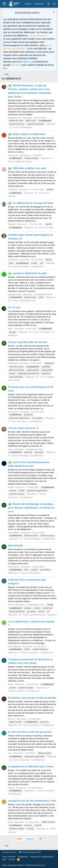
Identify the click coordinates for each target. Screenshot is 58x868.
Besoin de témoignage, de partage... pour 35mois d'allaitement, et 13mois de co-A (32, 508)
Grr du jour (14, 307)
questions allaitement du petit (27, 273)
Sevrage (50, 228)
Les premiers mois (27, 301)
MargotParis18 (15, 118)
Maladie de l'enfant (23, 162)
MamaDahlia (14, 533)
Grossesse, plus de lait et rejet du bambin (32, 698)
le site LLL (27, 62)
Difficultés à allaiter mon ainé (27, 168)
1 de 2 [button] (19, 839)
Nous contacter (9, 857)
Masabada (13, 363)
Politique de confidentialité (42, 857)
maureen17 (13, 155)
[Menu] (4, 4)
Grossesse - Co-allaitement (31, 266)
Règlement (23, 857)
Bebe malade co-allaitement (27, 134)
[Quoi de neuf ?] (48, 4)
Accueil (12, 859)
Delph (11, 684)
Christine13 (13, 260)
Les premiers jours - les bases (43, 615)
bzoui (10, 449)
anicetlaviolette (15, 294)
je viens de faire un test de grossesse (30, 732)
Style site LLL (10, 852)
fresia (11, 822)
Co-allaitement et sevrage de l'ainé (31, 203)
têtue (10, 329)
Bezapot (12, 224)
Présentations (26, 127)
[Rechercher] (54, 4)
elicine (11, 605)
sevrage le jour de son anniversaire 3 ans (32, 801)
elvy (10, 753)
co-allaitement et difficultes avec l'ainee (31, 767)
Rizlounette (13, 412)
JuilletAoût (13, 189)
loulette (11, 788)
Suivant (31, 839)
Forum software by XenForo (24, 865)
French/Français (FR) (30, 852)
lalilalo (11, 487)
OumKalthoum (14, 646)
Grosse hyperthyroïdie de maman (28, 342)
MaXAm (12, 719)
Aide (4, 859)
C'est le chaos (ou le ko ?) (23, 428)
